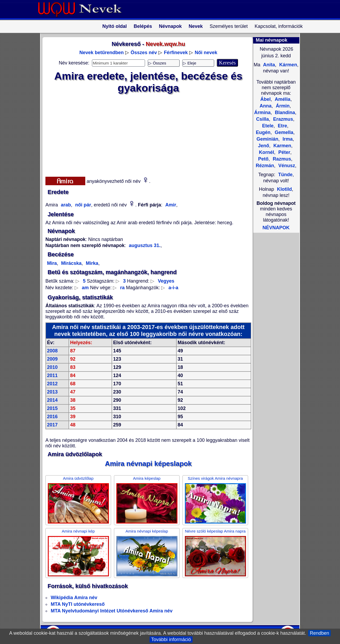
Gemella (283, 132)
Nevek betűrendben (102, 53)
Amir (171, 205)
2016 (52, 417)
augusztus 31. (145, 245)
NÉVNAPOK (276, 228)
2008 (52, 351)
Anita (268, 65)
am (85, 288)
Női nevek (206, 53)
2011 (52, 375)
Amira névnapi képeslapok (148, 464)
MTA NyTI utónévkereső (78, 604)
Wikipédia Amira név (74, 598)
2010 (52, 367)
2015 (52, 408)
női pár (82, 205)
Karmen (282, 146)
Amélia (282, 99)
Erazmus (282, 119)
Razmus (281, 159)
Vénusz (286, 166)
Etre (282, 126)
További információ (171, 639)
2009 (52, 359)
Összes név (144, 53)
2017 (52, 425)
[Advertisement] (145, 134)
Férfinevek (176, 53)
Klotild (284, 189)
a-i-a (173, 288)
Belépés (143, 26)
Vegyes (166, 281)
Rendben (319, 633)
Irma (287, 139)
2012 (52, 384)
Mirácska (71, 263)
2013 (52, 392)
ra (122, 288)
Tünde (285, 175)
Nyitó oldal (114, 26)
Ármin (282, 106)
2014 (52, 400)
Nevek (196, 26)
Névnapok (170, 26)
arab (65, 205)
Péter (284, 152)
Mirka (91, 263)
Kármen (287, 65)
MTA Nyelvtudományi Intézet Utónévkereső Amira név (112, 611)
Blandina (284, 113)
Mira (52, 263)
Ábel (265, 99)
